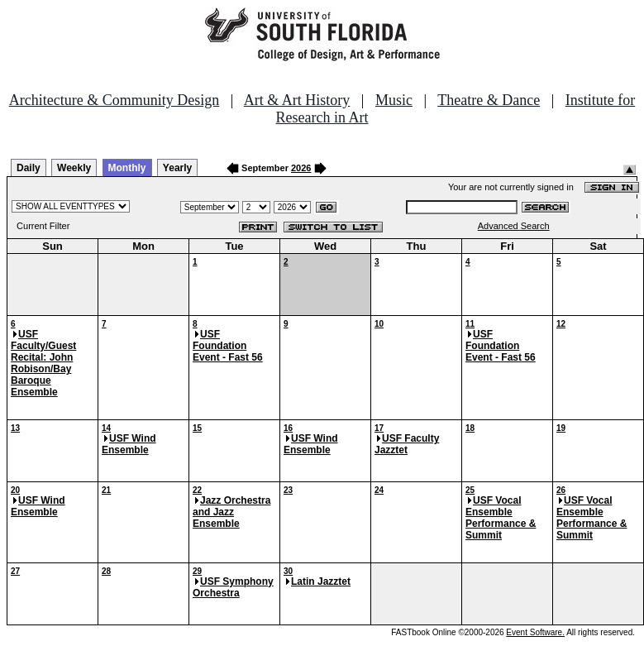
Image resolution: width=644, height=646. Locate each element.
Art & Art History (297, 100)
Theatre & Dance (489, 100)
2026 (301, 168)
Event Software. (535, 632)
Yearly (177, 168)
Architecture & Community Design (114, 100)
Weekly (74, 168)
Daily (29, 168)
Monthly (127, 168)
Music (394, 100)
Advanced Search (514, 226)
